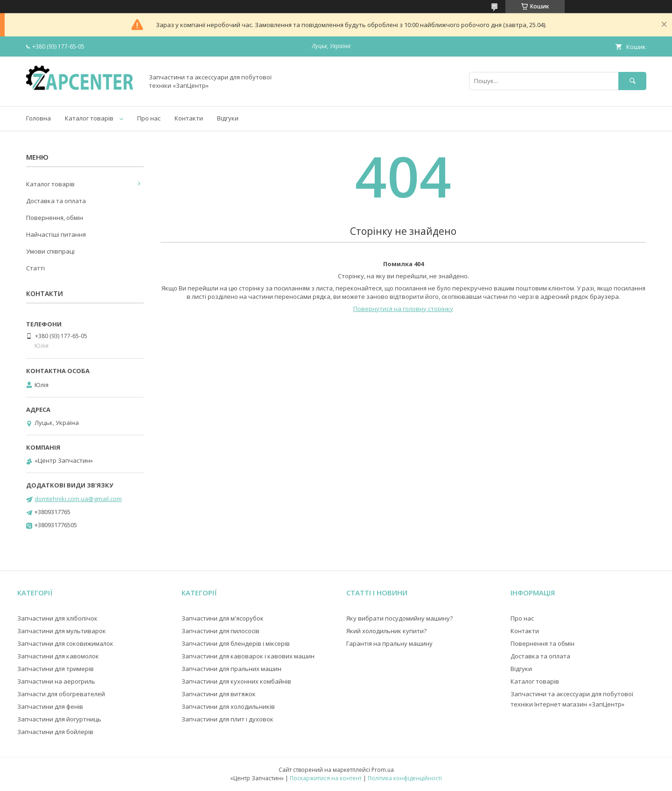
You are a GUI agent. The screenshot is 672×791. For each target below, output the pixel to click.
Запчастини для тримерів (56, 669)
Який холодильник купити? (386, 631)
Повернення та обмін (542, 643)
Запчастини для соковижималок (65, 643)
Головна (38, 118)
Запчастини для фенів (50, 706)
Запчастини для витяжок (219, 694)
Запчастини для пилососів (220, 631)
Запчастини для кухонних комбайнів (236, 681)
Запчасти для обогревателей (61, 694)
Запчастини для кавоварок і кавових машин (248, 656)
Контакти (189, 118)
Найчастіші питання (56, 234)
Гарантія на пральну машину (389, 643)
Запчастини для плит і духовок (227, 719)
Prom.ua (383, 770)
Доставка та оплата (56, 201)
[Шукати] (632, 81)
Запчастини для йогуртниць (59, 719)
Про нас (149, 118)
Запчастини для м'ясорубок (223, 618)
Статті (35, 268)
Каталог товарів (89, 118)
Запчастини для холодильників (228, 706)
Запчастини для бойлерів (55, 732)
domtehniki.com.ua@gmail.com (78, 499)
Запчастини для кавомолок (58, 656)
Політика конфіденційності (405, 778)
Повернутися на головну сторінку (403, 309)
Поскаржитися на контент (326, 778)
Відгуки (228, 118)
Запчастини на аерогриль (56, 681)
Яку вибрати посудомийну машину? (399, 618)
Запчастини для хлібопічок (57, 618)
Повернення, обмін (55, 218)
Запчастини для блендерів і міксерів (236, 643)
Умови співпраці (50, 251)
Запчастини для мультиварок (62, 631)
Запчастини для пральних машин (231, 669)
